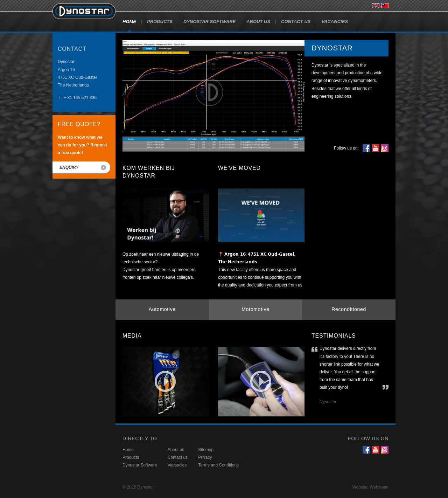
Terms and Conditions (218, 465)
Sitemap (206, 450)
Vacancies (335, 22)
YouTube (376, 148)
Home (129, 22)
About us (258, 22)
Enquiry (69, 167)
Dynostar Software (209, 22)
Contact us (296, 22)
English (376, 6)
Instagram (385, 148)
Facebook (366, 148)
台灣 (385, 6)
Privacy (205, 457)
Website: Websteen (370, 487)
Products (160, 22)
